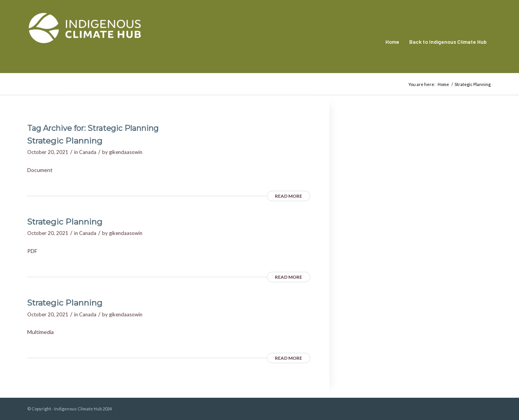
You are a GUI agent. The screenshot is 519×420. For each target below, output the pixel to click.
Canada (88, 152)
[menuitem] (392, 42)
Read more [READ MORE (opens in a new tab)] (288, 196)
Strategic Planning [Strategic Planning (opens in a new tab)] (65, 141)
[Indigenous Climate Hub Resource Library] (85, 42)
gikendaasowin (126, 152)
